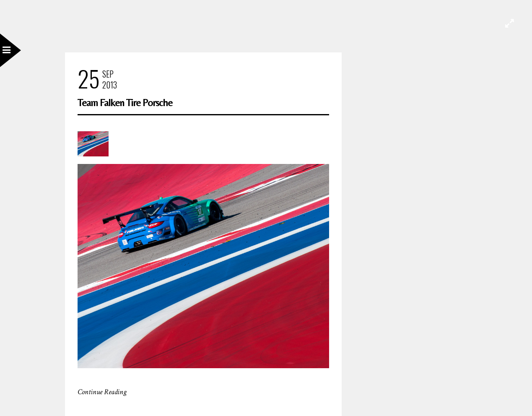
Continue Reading (102, 392)
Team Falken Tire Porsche (125, 103)
